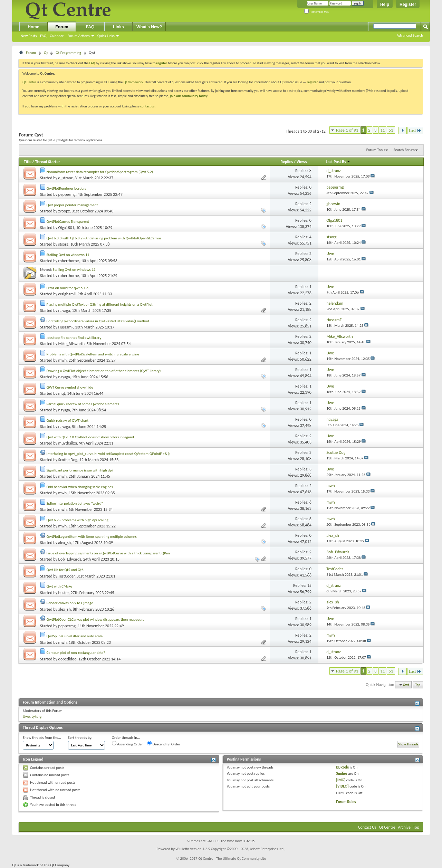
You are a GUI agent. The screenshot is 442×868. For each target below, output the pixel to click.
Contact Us (367, 827)
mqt (62, 393)
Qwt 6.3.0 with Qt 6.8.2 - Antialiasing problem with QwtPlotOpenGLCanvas (104, 238)
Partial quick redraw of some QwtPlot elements (83, 404)
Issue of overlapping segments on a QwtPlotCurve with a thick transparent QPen (108, 553)
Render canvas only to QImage (70, 603)
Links (118, 27)
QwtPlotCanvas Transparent (68, 222)
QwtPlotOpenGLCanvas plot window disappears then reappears (95, 619)
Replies (287, 162)
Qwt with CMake (59, 586)
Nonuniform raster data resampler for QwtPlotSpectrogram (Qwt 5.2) (100, 172)
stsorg (63, 244)
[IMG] (341, 780)
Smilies (342, 774)
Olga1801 (66, 228)
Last (415, 130)
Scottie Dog (68, 460)
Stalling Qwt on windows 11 (68, 255)
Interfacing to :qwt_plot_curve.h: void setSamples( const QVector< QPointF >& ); (108, 454)
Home (33, 27)
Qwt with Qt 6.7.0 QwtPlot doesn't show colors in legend (90, 437)
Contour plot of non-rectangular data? (76, 653)
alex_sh (65, 543)
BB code (343, 767)
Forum (62, 27)
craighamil (67, 294)
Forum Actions (79, 36)
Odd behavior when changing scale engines (80, 487)
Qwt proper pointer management (72, 205)
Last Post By (338, 162)
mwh (63, 360)
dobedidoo (68, 659)
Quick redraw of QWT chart (68, 421)
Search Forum (404, 150)
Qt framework (133, 82)
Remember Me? (317, 12)
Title (28, 162)
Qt (46, 53)
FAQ (43, 36)
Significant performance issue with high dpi (80, 470)
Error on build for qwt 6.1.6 (68, 288)
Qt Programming (68, 53)
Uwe (26, 717)
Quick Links (106, 36)
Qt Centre (29, 82)
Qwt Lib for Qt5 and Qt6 (65, 570)
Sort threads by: (80, 738)
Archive (404, 827)
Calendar (57, 36)
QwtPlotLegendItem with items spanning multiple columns (92, 537)
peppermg (67, 194)
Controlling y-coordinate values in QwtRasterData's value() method (98, 321)
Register (408, 4)
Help (385, 4)
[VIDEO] (343, 786)
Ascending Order (127, 744)
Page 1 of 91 (347, 130)
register (312, 82)
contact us (147, 106)
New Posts (29, 36)
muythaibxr (68, 443)
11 (382, 130)
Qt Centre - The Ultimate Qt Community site (232, 859)
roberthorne (69, 261)
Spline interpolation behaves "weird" (75, 503)
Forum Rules (346, 802)
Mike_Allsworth (71, 344)
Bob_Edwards (70, 559)
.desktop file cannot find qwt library (74, 338)
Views (302, 162)
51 (391, 130)
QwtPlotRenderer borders (66, 188)
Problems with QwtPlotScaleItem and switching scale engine (93, 354)
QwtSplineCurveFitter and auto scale (75, 636)
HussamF (66, 327)
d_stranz (66, 178)
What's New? (149, 27)
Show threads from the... (42, 738)
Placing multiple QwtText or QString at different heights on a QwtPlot (100, 304)
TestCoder (66, 576)
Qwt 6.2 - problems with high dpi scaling (78, 520)
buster (64, 593)
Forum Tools (376, 150)
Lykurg (37, 717)
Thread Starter (48, 162)
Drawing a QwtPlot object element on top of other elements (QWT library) (104, 371)
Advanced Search (410, 35)
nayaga (64, 311)
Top (418, 685)
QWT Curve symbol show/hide (70, 387)
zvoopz (64, 211)
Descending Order (164, 744)
